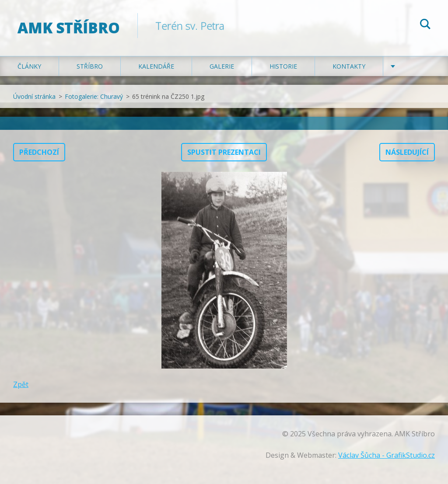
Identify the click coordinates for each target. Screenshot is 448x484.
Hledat (425, 25)
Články (29, 66)
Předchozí (39, 152)
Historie (283, 66)
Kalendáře (156, 66)
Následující (407, 152)
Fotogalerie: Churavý (94, 96)
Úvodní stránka (34, 96)
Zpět (21, 384)
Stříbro (90, 66)
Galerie (222, 66)
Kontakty (349, 66)
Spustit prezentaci (224, 152)
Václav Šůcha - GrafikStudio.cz (387, 455)
